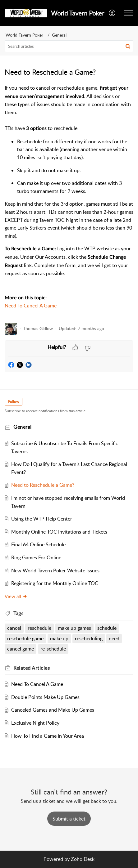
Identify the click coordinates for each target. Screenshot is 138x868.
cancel (14, 628)
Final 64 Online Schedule (38, 544)
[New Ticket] (69, 819)
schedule (107, 628)
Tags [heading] (18, 613)
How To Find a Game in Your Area (48, 736)
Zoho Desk (83, 859)
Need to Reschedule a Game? (43, 485)
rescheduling (89, 638)
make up (59, 638)
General (59, 35)
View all (16, 596)
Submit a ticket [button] (69, 819)
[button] (112, 13)
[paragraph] (69, 201)
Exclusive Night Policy (35, 723)
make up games (74, 628)
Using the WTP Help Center (42, 519)
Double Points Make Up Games (45, 697)
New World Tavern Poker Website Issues (55, 570)
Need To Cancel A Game (31, 306)
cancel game (21, 649)
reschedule (39, 628)
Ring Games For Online (36, 557)
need (114, 638)
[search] (69, 46)
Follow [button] (14, 402)
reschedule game (25, 638)
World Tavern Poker (24, 35)
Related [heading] (32, 668)
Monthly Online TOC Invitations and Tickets (59, 532)
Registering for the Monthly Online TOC (55, 583)
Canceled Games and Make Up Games (53, 710)
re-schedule (53, 649)
